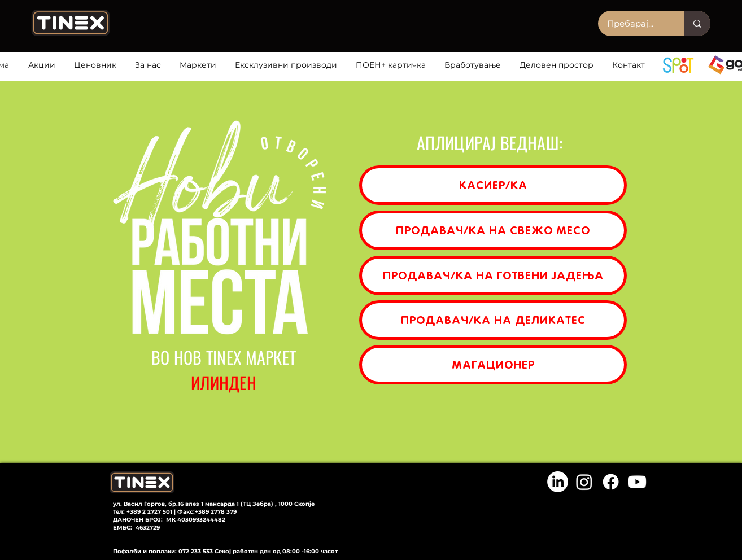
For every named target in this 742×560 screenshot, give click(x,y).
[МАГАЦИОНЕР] (493, 365)
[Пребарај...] (634, 23)
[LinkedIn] (558, 482)
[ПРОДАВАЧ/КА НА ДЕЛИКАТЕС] (493, 320)
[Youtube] (637, 482)
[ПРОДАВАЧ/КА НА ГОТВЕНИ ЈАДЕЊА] (493, 275)
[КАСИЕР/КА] (493, 185)
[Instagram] (584, 482)
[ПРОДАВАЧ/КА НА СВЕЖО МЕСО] (493, 230)
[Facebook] (611, 482)
